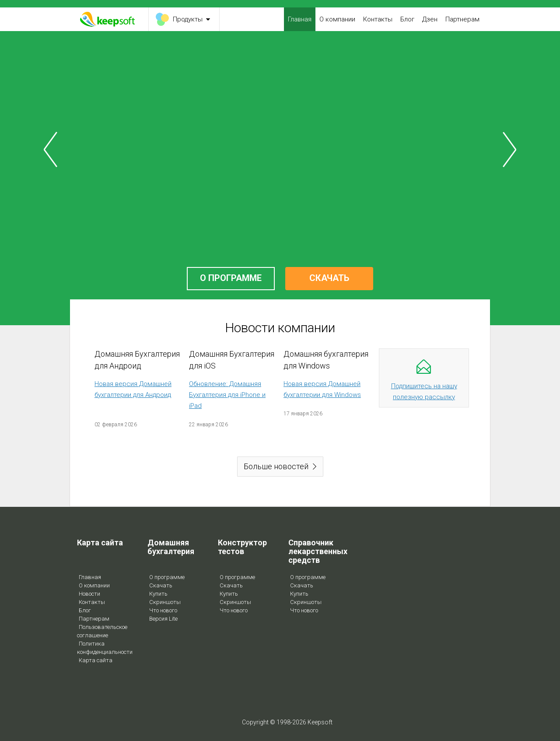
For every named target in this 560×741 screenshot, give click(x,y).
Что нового (163, 610)
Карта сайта (96, 660)
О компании (337, 19)
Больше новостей (276, 466)
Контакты (378, 19)
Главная (300, 19)
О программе (167, 577)
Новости (89, 594)
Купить (158, 594)
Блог (407, 19)
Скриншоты (165, 602)
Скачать (161, 585)
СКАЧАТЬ (329, 278)
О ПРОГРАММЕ (231, 278)
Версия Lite (163, 619)
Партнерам (462, 19)
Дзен (430, 19)
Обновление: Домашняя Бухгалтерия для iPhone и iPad (227, 395)
